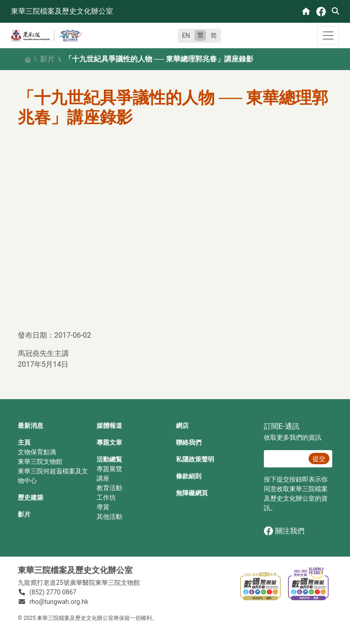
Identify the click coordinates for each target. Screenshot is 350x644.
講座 (103, 478)
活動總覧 (109, 459)
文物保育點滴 (37, 452)
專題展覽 (109, 469)
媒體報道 (109, 426)
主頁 (24, 442)
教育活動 (109, 488)
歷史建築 (31, 497)
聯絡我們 (189, 442)
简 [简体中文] (214, 35)
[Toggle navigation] (328, 35)
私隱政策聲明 (195, 459)
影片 (47, 59)
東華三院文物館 (40, 461)
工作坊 (106, 497)
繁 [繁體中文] (201, 35)
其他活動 (109, 517)
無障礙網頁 (192, 493)
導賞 (103, 507)
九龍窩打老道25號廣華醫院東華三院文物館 (79, 583)
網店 (182, 426)
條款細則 (189, 476)
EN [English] (186, 35)
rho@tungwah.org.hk (59, 602)
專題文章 (109, 442)
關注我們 (284, 531)
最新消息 (31, 426)
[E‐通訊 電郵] (285, 459)
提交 (319, 459)
